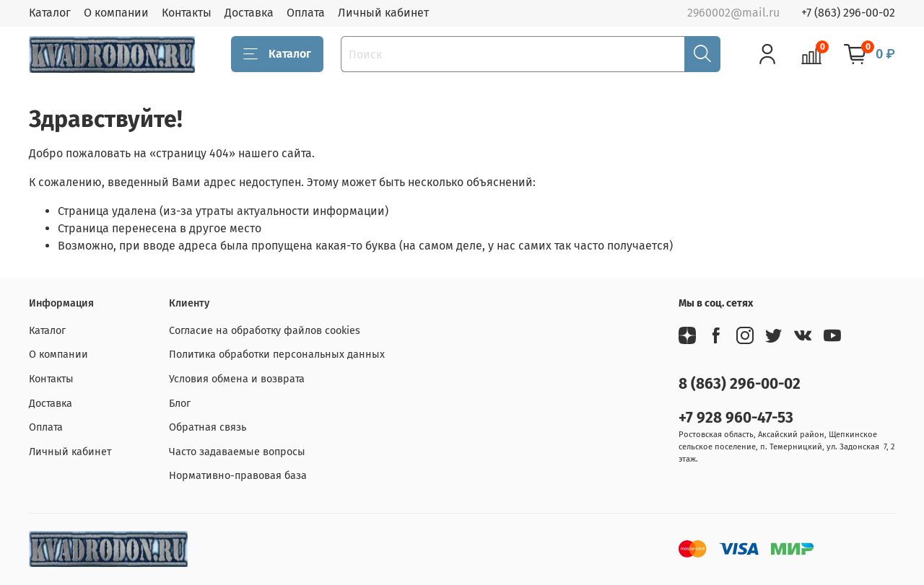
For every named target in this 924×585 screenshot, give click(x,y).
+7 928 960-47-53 (736, 418)
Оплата (306, 13)
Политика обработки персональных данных (277, 355)
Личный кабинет (383, 13)
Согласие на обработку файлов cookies (265, 331)
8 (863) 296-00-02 (740, 384)
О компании (116, 13)
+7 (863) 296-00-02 (848, 13)
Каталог (50, 13)
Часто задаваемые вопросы (237, 452)
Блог (180, 404)
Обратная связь (208, 427)
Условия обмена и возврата (237, 379)
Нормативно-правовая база (238, 476)
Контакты (187, 13)
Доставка (249, 13)
